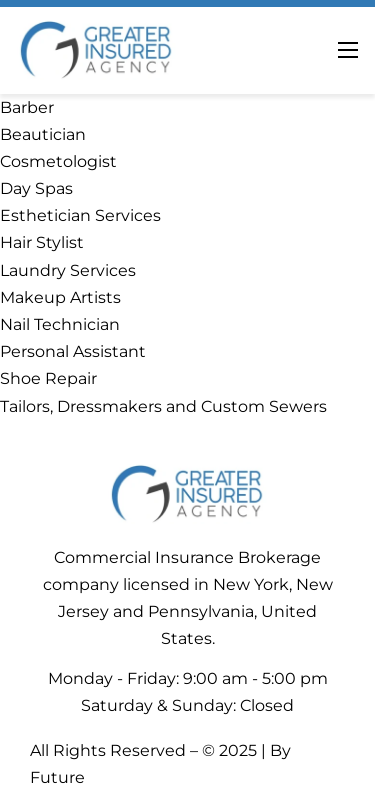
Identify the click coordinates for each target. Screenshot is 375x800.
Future (57, 777)
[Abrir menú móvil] (348, 50)
